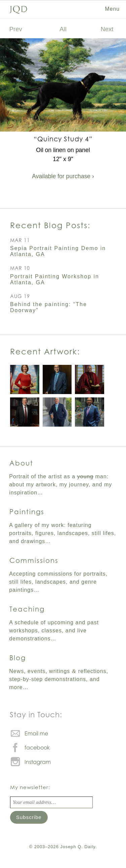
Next (107, 29)
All (63, 29)
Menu (112, 9)
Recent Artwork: (45, 351)
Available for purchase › (63, 176)
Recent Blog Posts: (50, 225)
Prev (16, 29)
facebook (37, 748)
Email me (36, 733)
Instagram (38, 762)
